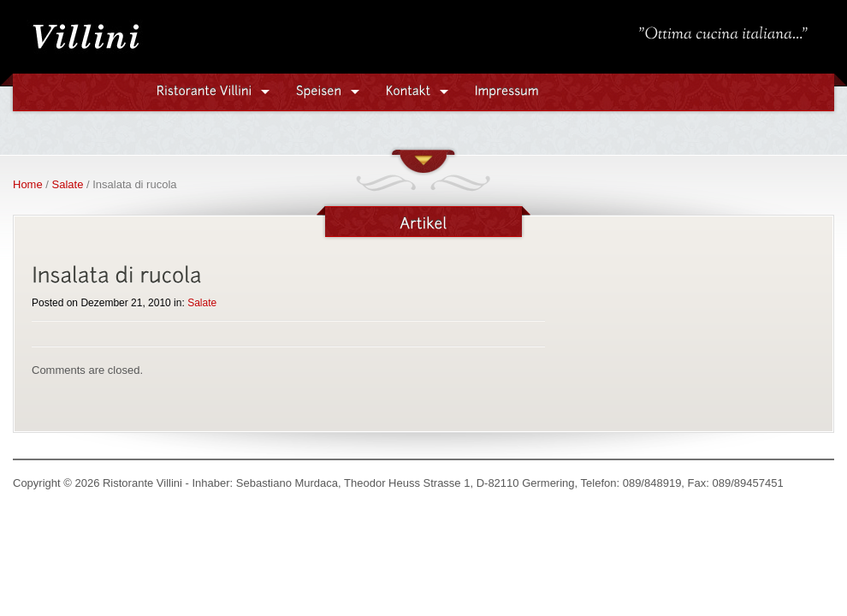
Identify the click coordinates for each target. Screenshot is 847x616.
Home (28, 184)
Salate (68, 184)
